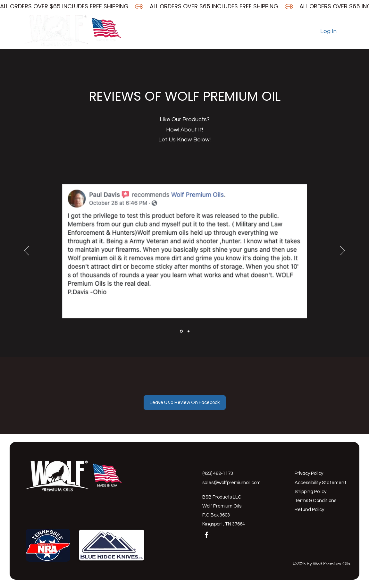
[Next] (343, 251)
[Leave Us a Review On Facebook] (185, 403)
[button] (342, 31)
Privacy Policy (309, 473)
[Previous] (26, 251)
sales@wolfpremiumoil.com (231, 483)
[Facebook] (150, 31)
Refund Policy (309, 510)
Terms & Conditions (315, 501)
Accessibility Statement (320, 483)
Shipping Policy (310, 492)
